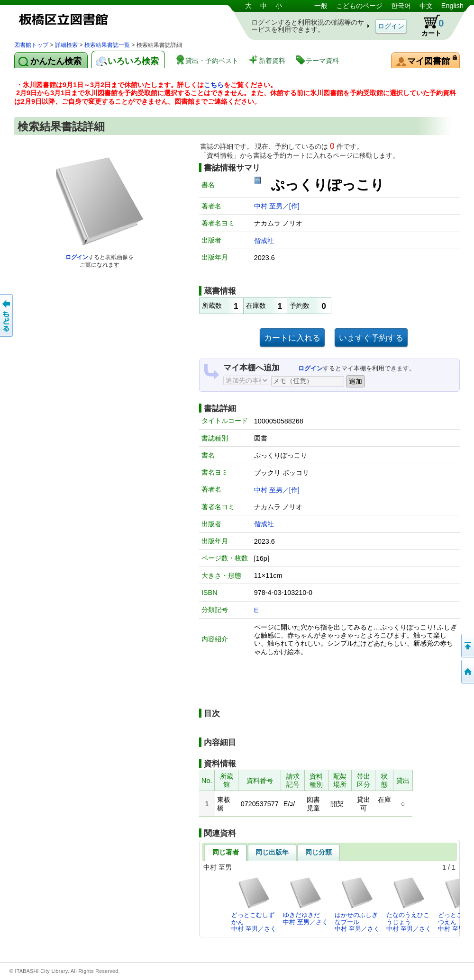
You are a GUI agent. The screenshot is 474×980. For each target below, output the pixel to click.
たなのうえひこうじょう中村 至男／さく (409, 904)
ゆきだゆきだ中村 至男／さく (305, 901)
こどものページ (359, 6)
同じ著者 (226, 852)
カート (428, 26)
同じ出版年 (272, 852)
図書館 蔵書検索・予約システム (114, 20)
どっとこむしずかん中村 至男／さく (254, 904)
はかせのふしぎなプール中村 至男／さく (357, 904)
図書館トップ (31, 45)
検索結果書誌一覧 (107, 45)
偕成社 (264, 241)
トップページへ (467, 672)
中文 (426, 6)
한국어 (401, 6)
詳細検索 (66, 45)
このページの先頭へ (467, 646)
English (452, 6)
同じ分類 (319, 852)
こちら (214, 85)
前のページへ (7, 315)
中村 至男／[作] (277, 206)
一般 (321, 6)
